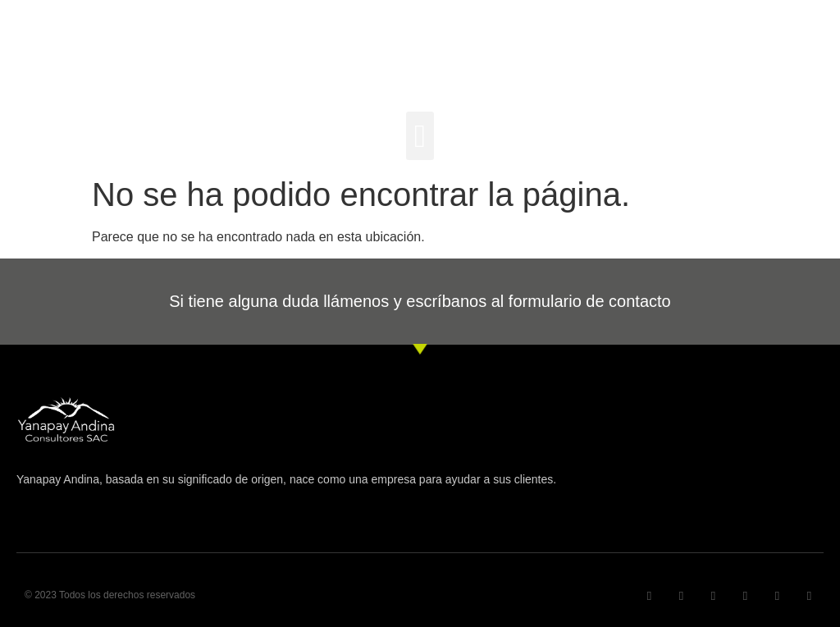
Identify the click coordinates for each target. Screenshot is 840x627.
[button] (420, 136)
